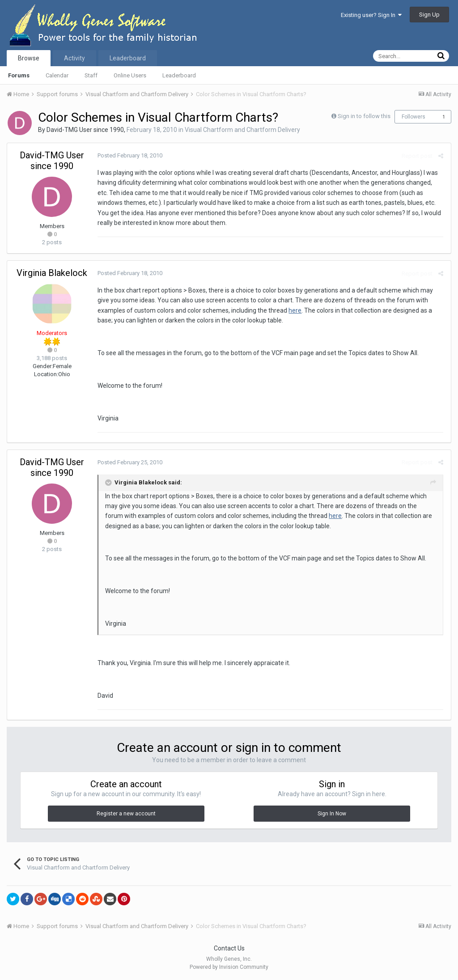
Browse (29, 58)
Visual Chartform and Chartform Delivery (242, 130)
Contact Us (229, 948)
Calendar (57, 75)
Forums (19, 75)
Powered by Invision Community (229, 967)
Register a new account (126, 814)
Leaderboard (179, 75)
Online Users (130, 75)
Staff (91, 75)
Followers (413, 117)
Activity (74, 58)
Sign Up (429, 15)
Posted (129, 155)
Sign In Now (332, 814)
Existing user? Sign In (371, 15)
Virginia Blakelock (52, 273)
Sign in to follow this (364, 116)
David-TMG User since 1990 (85, 130)
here (294, 310)
